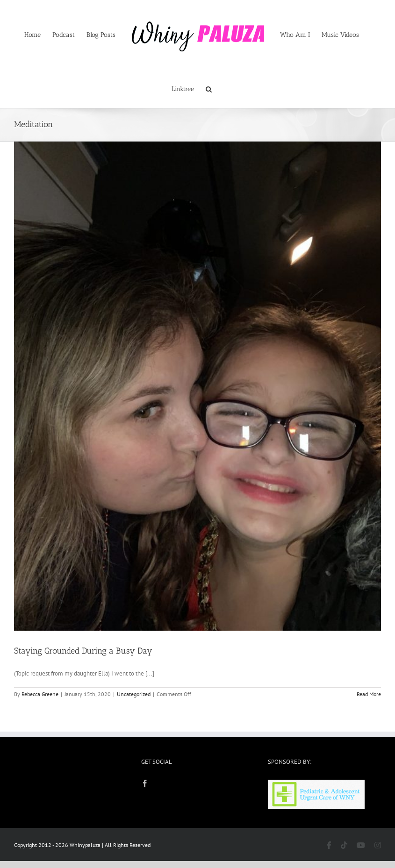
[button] (209, 88)
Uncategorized (134, 694)
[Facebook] (145, 783)
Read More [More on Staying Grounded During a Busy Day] (369, 694)
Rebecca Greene (40, 694)
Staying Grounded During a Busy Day (83, 651)
